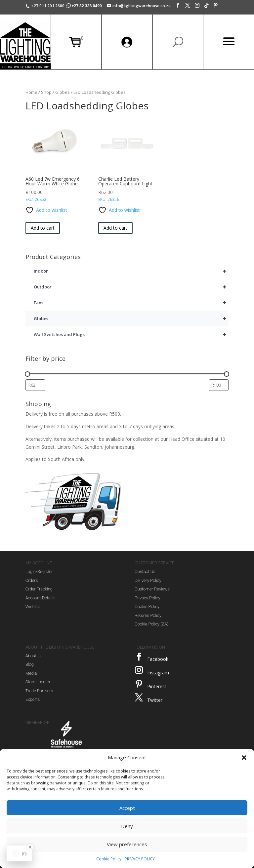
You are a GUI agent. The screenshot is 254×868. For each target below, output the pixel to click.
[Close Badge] (30, 847)
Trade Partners (39, 691)
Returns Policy (148, 615)
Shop (46, 92)
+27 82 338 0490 (85, 6)
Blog (30, 664)
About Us (34, 656)
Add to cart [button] (43, 228)
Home (31, 92)
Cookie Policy (109, 859)
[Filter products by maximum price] (219, 385)
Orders (32, 580)
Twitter (155, 700)
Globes (63, 92)
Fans (131, 303)
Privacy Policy (147, 598)
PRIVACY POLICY (140, 859)
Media (31, 673)
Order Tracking (39, 589)
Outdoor (131, 287)
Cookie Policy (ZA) (151, 624)
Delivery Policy (148, 580)
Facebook (158, 659)
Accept (127, 808)
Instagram (158, 673)
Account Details (40, 598)
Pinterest (157, 686)
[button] (244, 758)
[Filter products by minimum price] (35, 385)
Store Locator (38, 682)
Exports (33, 699)
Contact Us (145, 571)
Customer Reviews (152, 589)
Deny (127, 826)
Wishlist (33, 606)
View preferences (127, 844)
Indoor (131, 271)
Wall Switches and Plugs (131, 334)
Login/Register (39, 571)
